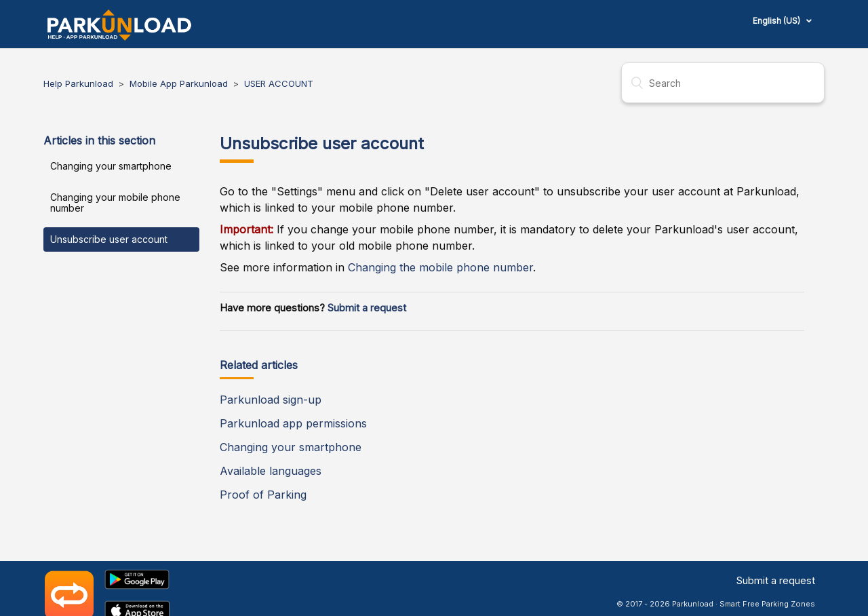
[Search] (723, 83)
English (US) (777, 21)
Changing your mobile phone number (115, 203)
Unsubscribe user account (109, 239)
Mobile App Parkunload (180, 83)
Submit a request (367, 308)
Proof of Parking (263, 495)
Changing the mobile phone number (440, 267)
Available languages (271, 471)
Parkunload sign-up (271, 400)
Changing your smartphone (111, 166)
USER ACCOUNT (279, 83)
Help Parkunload (78, 83)
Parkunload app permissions (293, 423)
